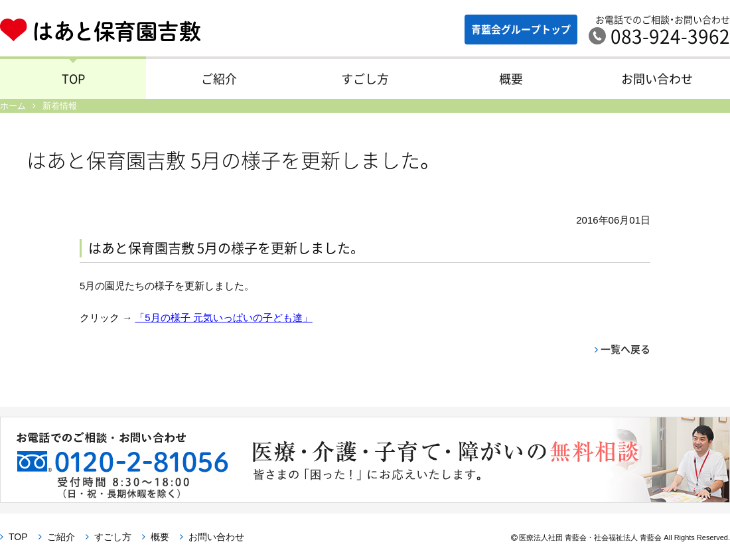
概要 (511, 79)
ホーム (13, 106)
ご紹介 (219, 79)
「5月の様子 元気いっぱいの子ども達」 (224, 317)
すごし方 (365, 79)
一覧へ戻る (625, 349)
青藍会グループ (521, 29)
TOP (73, 79)
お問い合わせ (657, 79)
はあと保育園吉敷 (110, 30)
